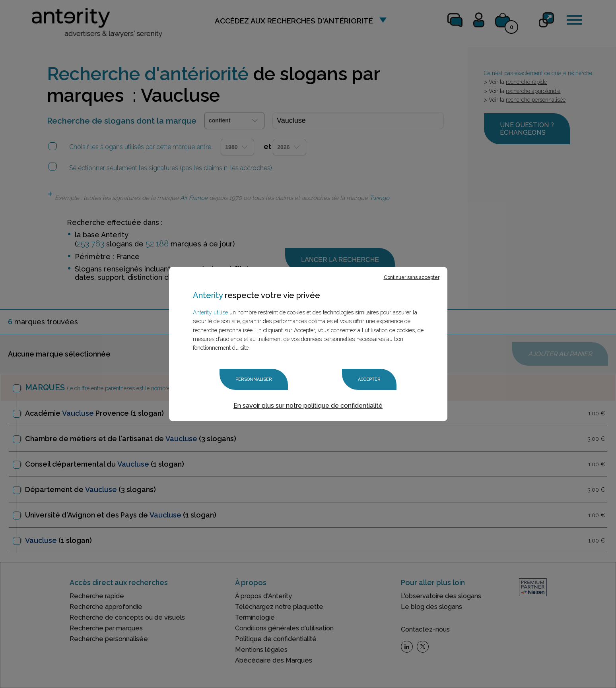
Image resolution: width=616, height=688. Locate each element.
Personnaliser (254, 379)
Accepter (369, 379)
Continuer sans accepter (412, 277)
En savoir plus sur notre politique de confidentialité (308, 406)
